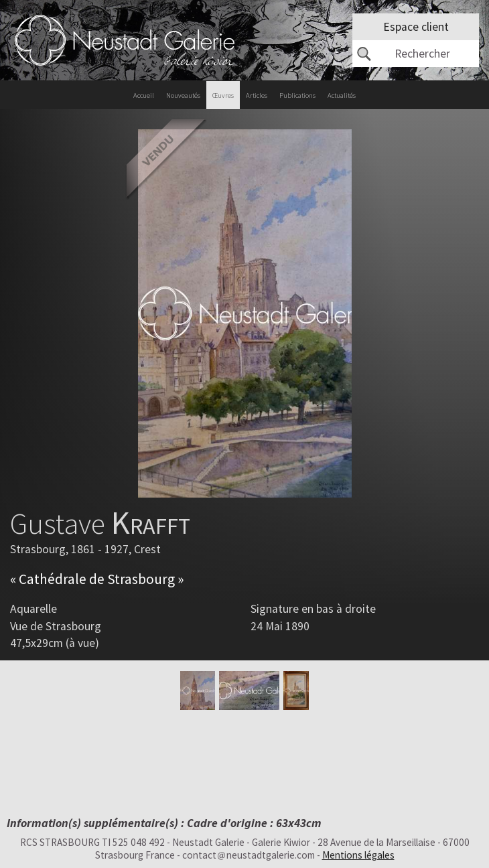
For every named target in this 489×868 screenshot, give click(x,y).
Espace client (416, 27)
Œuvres (223, 95)
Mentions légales (358, 855)
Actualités (342, 95)
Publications (297, 95)
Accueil (144, 95)
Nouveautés (183, 95)
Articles (257, 95)
